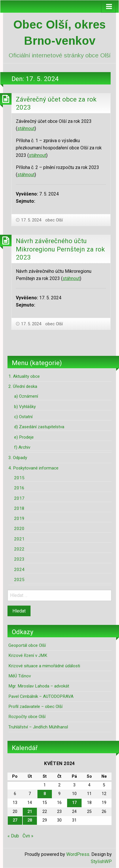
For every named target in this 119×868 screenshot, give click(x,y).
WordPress (78, 854)
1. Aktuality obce (24, 376)
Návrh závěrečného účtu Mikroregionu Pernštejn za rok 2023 (60, 249)
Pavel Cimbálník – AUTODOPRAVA (41, 696)
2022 (19, 549)
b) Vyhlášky (25, 407)
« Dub (13, 836)
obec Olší (54, 220)
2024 (19, 570)
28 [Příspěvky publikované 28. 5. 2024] (30, 820)
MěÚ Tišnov (20, 676)
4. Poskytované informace (33, 468)
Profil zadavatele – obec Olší (35, 707)
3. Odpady (18, 458)
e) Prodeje (24, 437)
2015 (19, 478)
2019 (19, 518)
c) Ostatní (23, 417)
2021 (19, 539)
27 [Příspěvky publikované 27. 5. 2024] (15, 820)
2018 (19, 508)
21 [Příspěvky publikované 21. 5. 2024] (30, 812)
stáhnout (26, 128)
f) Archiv (22, 447)
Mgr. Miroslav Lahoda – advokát (39, 686)
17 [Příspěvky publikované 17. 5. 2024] (74, 803)
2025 (19, 580)
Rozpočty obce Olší (27, 717)
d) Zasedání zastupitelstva (39, 427)
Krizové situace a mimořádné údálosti (44, 666)
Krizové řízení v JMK (28, 655)
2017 (19, 498)
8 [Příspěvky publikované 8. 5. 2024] (45, 794)
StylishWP (101, 862)
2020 (19, 529)
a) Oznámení (26, 396)
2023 (19, 559)
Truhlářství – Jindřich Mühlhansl (38, 727)
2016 (19, 488)
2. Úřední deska (23, 386)
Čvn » (28, 836)
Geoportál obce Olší (27, 645)
